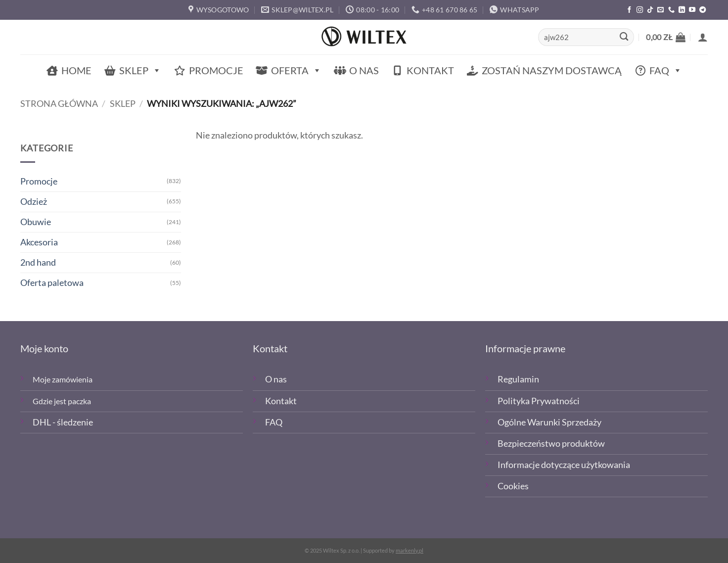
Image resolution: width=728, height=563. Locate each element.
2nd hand (38, 262)
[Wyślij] (624, 37)
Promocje (216, 70)
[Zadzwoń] (671, 10)
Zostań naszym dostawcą (552, 70)
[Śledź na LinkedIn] (682, 10)
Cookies (513, 486)
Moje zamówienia (63, 379)
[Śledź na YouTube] (692, 10)
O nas (364, 70)
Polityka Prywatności (539, 401)
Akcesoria (39, 242)
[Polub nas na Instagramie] (640, 10)
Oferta (296, 70)
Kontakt (430, 70)
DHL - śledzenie (63, 422)
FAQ (666, 70)
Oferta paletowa (52, 283)
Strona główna (59, 104)
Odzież (34, 202)
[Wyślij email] (660, 10)
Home (76, 70)
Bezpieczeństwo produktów (551, 444)
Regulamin (518, 379)
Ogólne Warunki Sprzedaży (549, 422)
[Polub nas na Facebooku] (629, 10)
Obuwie (36, 222)
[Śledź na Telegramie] (703, 10)
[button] (666, 37)
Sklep (140, 70)
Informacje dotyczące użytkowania (564, 465)
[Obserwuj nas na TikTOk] (650, 10)
